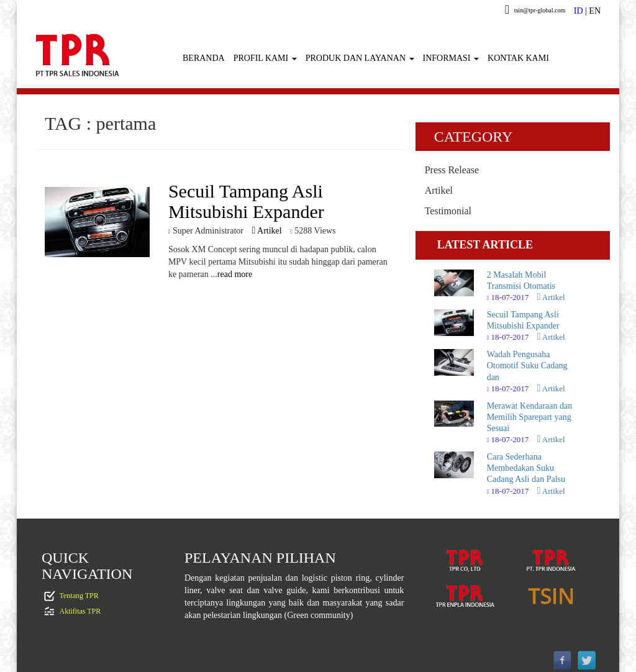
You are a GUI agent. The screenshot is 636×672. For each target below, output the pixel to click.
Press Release (452, 170)
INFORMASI (451, 58)
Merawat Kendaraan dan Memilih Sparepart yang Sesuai (530, 417)
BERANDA (204, 58)
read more (235, 274)
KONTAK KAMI (518, 58)
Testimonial (448, 211)
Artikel (266, 231)
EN (595, 11)
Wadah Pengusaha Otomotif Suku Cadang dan (527, 366)
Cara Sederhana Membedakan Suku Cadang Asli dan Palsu (526, 468)
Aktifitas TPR (80, 611)
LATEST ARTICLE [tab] (485, 245)
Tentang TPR (79, 596)
